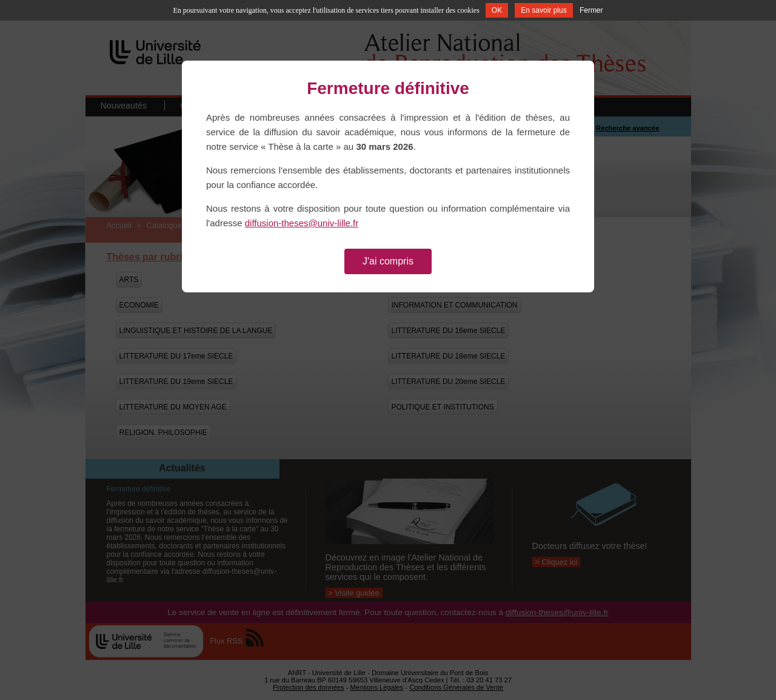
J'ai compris (388, 261)
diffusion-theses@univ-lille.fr (302, 223)
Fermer (591, 10)
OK (497, 10)
